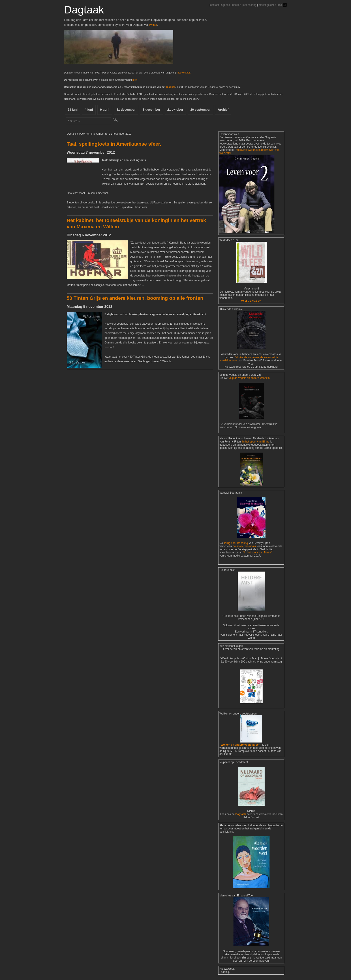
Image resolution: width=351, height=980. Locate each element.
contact (215, 5)
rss (280, 5)
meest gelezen (267, 5)
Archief (223, 110)
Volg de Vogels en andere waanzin (249, 378)
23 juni (73, 110)
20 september (200, 110)
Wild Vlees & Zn (251, 301)
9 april (105, 110)
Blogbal (170, 87)
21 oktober (175, 110)
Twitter (153, 25)
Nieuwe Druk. (184, 73)
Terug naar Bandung (236, 543)
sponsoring (250, 5)
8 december (152, 110)
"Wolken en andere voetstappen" (240, 745)
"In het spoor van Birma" (258, 553)
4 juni (89, 110)
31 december (126, 110)
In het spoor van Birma (256, 442)
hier (135, 80)
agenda (226, 5)
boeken (236, 5)
